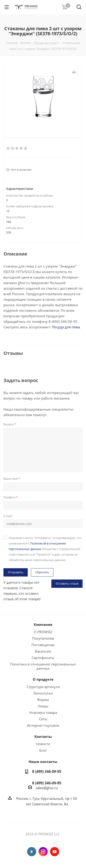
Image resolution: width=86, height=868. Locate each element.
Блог (43, 750)
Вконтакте (32, 852)
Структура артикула (43, 687)
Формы (43, 700)
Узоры (43, 706)
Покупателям (43, 638)
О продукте (43, 679)
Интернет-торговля (43, 725)
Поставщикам (43, 645)
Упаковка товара (43, 712)
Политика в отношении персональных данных (43, 666)
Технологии (43, 693)
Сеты (43, 719)
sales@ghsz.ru (47, 788)
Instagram (43, 852)
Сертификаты (43, 658)
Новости (43, 744)
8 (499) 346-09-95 (47, 771)
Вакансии (43, 651)
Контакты (43, 736)
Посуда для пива (66, 327)
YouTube (55, 852)
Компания (43, 624)
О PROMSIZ (43, 632)
